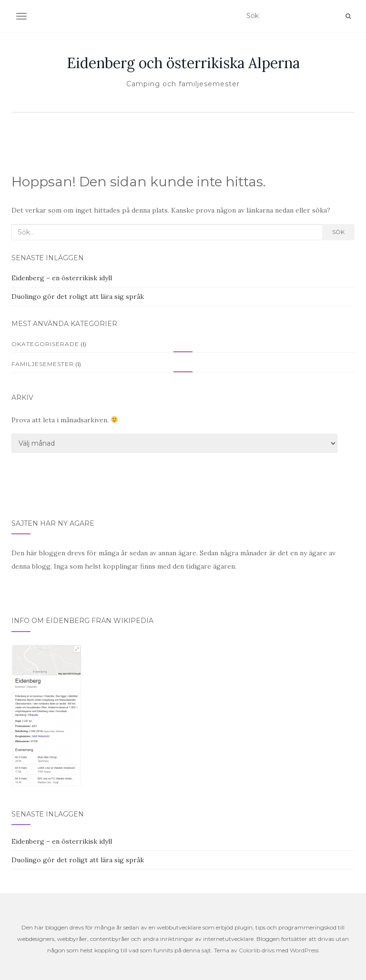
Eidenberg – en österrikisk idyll (62, 278)
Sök (338, 232)
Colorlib (249, 950)
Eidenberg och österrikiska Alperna (183, 63)
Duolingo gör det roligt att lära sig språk (78, 296)
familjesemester (43, 364)
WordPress (304, 950)
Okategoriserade (45, 344)
